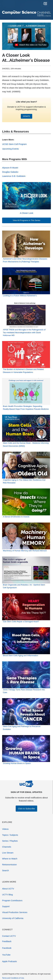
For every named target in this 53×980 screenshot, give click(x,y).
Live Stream (8, 853)
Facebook (7, 948)
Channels (7, 847)
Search (6, 870)
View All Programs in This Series (26, 220)
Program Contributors (12, 900)
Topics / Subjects (10, 835)
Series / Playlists (10, 841)
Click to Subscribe (26, 809)
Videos (5, 829)
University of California (13, 918)
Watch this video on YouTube (31, 46)
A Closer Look (26, 213)
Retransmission (9, 865)
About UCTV (8, 889)
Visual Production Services (15, 912)
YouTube (6, 955)
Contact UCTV (9, 936)
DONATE (26, 116)
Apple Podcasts (9, 961)
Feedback (7, 941)
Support (6, 906)
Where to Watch (10, 859)
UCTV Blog (7, 895)
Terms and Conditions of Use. (13, 978)
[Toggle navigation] (45, 4)
